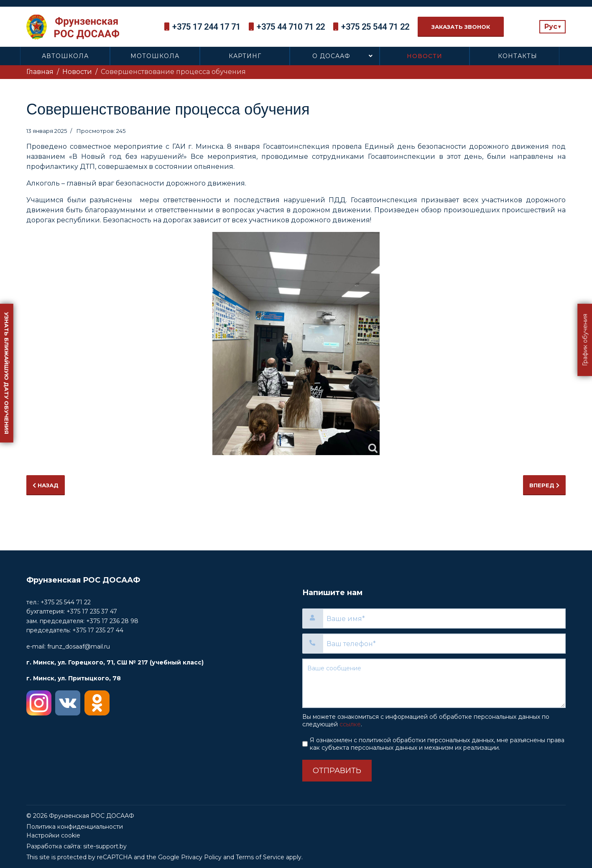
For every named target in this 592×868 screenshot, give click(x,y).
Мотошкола (155, 56)
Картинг (245, 56)
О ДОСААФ (331, 56)
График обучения (585, 340)
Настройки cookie (53, 835)
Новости (425, 56)
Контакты (518, 56)
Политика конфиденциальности (75, 827)
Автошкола (65, 56)
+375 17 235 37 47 (92, 611)
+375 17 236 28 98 (112, 621)
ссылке (350, 724)
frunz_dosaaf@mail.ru (79, 647)
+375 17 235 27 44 (98, 630)
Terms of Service (260, 857)
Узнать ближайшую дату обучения (7, 373)
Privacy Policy (201, 857)
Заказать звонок (461, 27)
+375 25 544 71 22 (375, 27)
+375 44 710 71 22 (291, 27)
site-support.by (105, 846)
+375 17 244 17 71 (206, 27)
